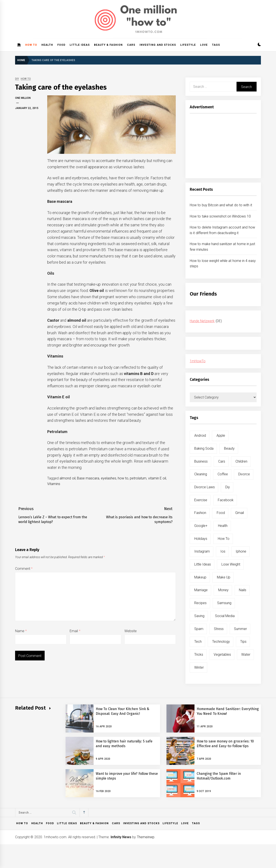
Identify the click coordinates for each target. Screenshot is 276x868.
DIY (17, 79)
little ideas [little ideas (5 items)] (203, 564)
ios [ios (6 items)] (223, 551)
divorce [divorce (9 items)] (244, 474)
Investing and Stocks (158, 45)
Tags (216, 45)
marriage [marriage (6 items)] (201, 590)
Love (204, 45)
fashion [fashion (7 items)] (200, 513)
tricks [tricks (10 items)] (199, 655)
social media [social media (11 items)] (225, 616)
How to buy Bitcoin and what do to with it (221, 205)
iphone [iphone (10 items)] (241, 551)
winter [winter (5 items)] (199, 667)
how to (123, 478)
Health (47, 45)
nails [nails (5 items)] (243, 590)
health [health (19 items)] (223, 526)
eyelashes (109, 478)
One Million (23, 98)
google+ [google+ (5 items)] (201, 526)
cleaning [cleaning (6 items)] (201, 474)
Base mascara (88, 478)
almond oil (67, 478)
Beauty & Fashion (108, 45)
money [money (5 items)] (223, 590)
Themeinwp (146, 837)
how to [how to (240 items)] (224, 539)
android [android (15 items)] (200, 436)
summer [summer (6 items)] (240, 629)
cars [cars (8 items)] (222, 461)
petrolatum (138, 478)
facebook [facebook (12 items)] (226, 500)
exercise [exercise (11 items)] (201, 500)
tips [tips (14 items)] (243, 642)
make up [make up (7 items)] (224, 577)
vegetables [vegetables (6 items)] (222, 655)
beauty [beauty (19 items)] (229, 448)
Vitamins (54, 484)
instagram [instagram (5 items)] (202, 551)
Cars (131, 45)
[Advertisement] (223, 147)
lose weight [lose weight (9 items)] (231, 564)
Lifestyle (188, 45)
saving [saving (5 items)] (199, 616)
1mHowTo (198, 361)
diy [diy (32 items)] (228, 487)
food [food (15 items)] (221, 513)
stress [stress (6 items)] (219, 629)
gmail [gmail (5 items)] (240, 513)
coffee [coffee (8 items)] (223, 474)
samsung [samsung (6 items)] (224, 603)
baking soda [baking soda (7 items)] (204, 448)
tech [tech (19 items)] (198, 642)
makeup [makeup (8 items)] (200, 577)
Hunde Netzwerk (202, 321)
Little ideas (80, 45)
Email (75, 631)
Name (21, 631)
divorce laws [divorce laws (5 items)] (205, 487)
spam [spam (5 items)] (199, 629)
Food (61, 45)
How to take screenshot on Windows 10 (220, 216)
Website (131, 631)
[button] (259, 45)
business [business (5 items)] (201, 461)
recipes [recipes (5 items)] (200, 603)
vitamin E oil (157, 478)
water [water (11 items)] (246, 655)
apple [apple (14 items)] (221, 436)
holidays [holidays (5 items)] (201, 539)
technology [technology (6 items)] (221, 642)
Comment (24, 569)
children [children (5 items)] (241, 461)
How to (31, 45)
